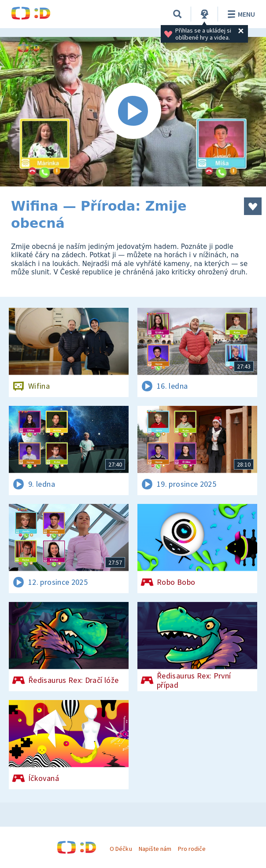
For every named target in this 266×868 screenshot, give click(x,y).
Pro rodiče (192, 849)
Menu (240, 14)
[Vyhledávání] (177, 14)
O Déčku (121, 849)
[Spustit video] (133, 112)
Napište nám (155, 849)
